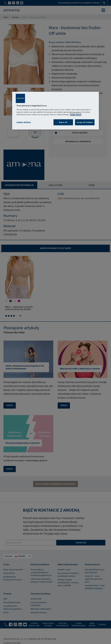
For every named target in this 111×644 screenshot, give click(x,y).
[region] (55, 111)
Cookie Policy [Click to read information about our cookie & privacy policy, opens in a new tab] (76, 114)
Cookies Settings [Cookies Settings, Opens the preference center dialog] (24, 122)
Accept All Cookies (85, 122)
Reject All (63, 122)
